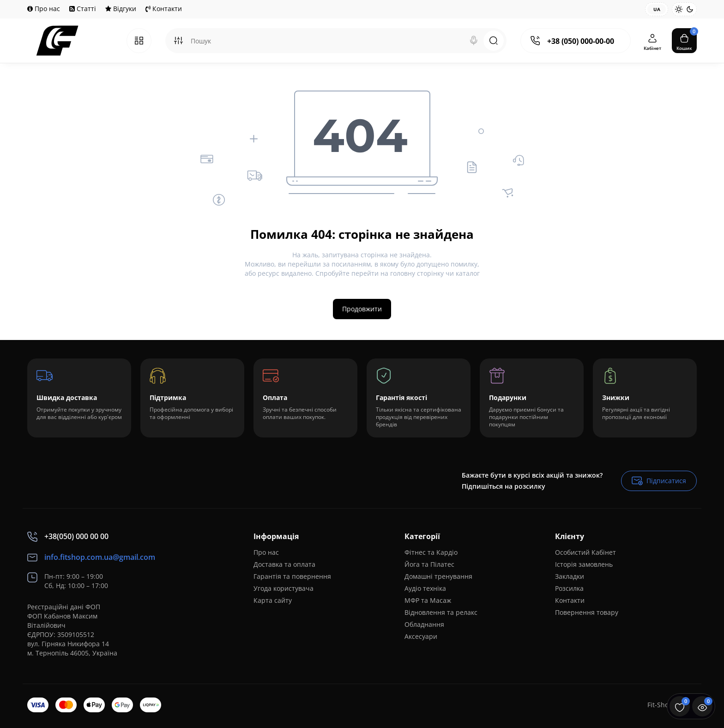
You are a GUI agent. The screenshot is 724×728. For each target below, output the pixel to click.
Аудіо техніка (425, 588)
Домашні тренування (438, 576)
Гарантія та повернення (292, 576)
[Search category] (178, 41)
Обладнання (424, 624)
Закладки (570, 576)
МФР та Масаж (428, 600)
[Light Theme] (679, 9)
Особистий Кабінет (585, 552)
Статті (83, 9)
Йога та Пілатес (429, 564)
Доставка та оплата (284, 564)
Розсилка (569, 588)
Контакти (164, 9)
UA (657, 9)
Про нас (44, 9)
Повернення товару (587, 612)
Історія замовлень (584, 564)
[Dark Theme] (690, 9)
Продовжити (362, 309)
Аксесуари (421, 636)
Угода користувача (284, 588)
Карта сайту (273, 600)
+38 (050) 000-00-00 (581, 41)
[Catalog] (139, 41)
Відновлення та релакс (441, 612)
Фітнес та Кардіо (431, 552)
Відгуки (121, 9)
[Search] (474, 41)
